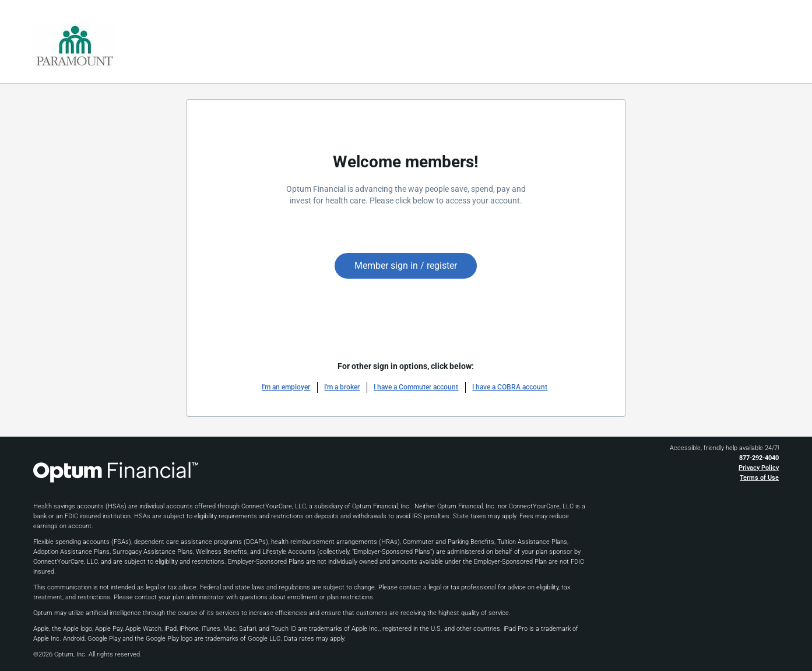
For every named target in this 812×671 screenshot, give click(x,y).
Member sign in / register (406, 266)
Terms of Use (759, 478)
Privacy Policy (759, 468)
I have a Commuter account (416, 387)
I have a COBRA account (510, 387)
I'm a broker (342, 387)
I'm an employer (286, 387)
